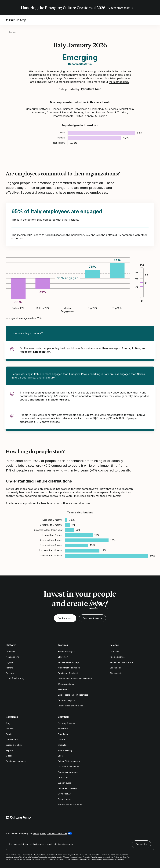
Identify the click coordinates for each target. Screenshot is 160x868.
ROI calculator (116, 673)
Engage (9, 662)
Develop (10, 673)
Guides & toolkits (14, 745)
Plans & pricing (13, 657)
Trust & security (65, 750)
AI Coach (12, 678)
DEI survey (63, 657)
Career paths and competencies (73, 695)
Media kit (62, 745)
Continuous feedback (68, 673)
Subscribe (141, 844)
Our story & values (66, 723)
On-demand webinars (16, 761)
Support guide (65, 783)
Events (9, 734)
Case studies (12, 740)
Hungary (74, 374)
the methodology (119, 82)
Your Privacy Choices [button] (57, 833)
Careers (62, 740)
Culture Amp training (67, 788)
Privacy (43, 833)
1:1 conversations (66, 684)
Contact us (63, 777)
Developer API (65, 794)
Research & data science (121, 662)
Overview (10, 651)
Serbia (141, 374)
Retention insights (66, 651)
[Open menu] (152, 20)
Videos (9, 756)
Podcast (10, 729)
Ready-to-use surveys (69, 662)
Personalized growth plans (70, 706)
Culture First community (69, 761)
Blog (8, 723)
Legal (60, 756)
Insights (13, 32)
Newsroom (63, 729)
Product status (65, 799)
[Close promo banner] (152, 8)
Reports (9, 750)
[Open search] (143, 20)
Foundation (63, 734)
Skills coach (63, 689)
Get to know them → (121, 8)
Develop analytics (66, 700)
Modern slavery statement (70, 805)
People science (117, 657)
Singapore (48, 378)
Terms (36, 833)
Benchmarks (116, 668)
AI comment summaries (69, 668)
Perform (10, 668)
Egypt (15, 378)
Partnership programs (68, 772)
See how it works (92, 618)
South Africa (28, 378)
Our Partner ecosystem (69, 767)
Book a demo (65, 618)
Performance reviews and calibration (75, 679)
